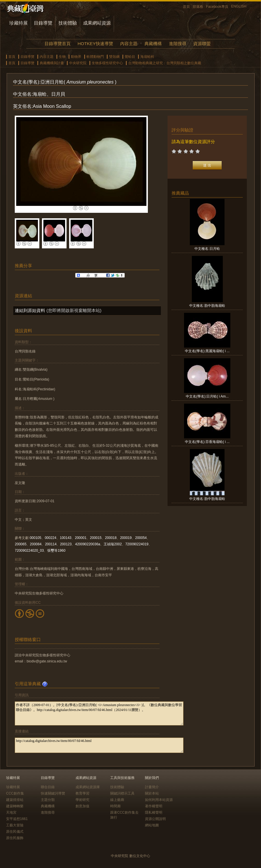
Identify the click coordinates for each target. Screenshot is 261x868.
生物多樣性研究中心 (107, 63)
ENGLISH (239, 6)
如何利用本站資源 (159, 800)
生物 (62, 57)
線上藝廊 (117, 800)
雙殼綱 (114, 57)
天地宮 (11, 812)
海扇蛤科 (147, 57)
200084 (36, 544)
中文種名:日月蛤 (207, 249)
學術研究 (82, 800)
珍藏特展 (19, 23)
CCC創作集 (15, 793)
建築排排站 (15, 800)
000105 (36, 538)
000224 (51, 538)
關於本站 (152, 793)
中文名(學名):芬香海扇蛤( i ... (207, 442)
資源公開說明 (155, 819)
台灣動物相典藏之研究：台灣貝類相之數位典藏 (165, 63)
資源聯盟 (202, 44)
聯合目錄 (48, 787)
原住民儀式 (15, 832)
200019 (126, 538)
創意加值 (82, 806)
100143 (66, 538)
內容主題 (129, 44)
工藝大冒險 (15, 825)
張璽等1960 (56, 551)
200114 (51, 544)
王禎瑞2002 (113, 544)
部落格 (198, 7)
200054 (141, 538)
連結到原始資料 (30, 310)
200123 (66, 544)
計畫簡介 (152, 787)
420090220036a (88, 544)
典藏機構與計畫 (52, 63)
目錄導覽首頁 (58, 44)
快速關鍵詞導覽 (53, 793)
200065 (21, 544)
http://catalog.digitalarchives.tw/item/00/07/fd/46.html (99, 745)
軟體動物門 (95, 57)
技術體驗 (68, 23)
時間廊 (115, 806)
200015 (96, 538)
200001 (81, 538)
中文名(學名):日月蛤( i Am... (207, 396)
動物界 (76, 57)
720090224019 (137, 544)
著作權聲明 (154, 806)
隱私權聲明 (154, 812)
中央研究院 (78, 63)
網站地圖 (152, 825)
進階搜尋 (178, 44)
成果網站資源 (97, 23)
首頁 (186, 7)
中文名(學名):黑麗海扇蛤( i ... (207, 351)
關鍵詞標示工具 (122, 793)
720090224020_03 (29, 551)
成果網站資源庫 (88, 787)
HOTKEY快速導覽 (95, 44)
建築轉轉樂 (15, 806)
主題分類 (48, 800)
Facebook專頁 (217, 7)
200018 (111, 538)
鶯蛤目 (130, 57)
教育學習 (82, 793)
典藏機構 (153, 44)
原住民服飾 (15, 838)
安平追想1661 (17, 819)
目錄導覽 (43, 23)
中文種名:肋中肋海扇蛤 (207, 306)
